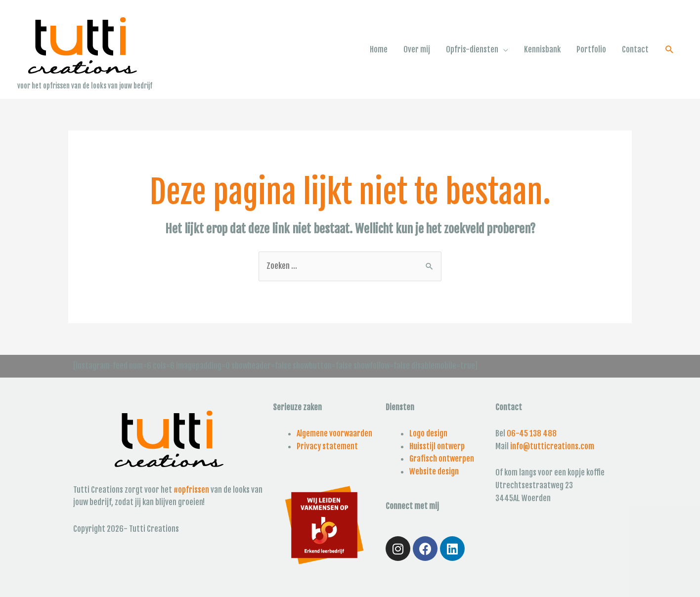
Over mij (417, 49)
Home (379, 49)
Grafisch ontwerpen (442, 459)
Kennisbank (542, 49)
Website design (434, 471)
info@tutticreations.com (552, 446)
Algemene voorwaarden (334, 433)
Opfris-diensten (472, 49)
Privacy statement (327, 446)
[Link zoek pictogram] (670, 50)
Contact (635, 49)
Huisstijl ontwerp (437, 446)
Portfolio (591, 49)
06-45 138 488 (532, 433)
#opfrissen (191, 490)
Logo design (428, 433)
